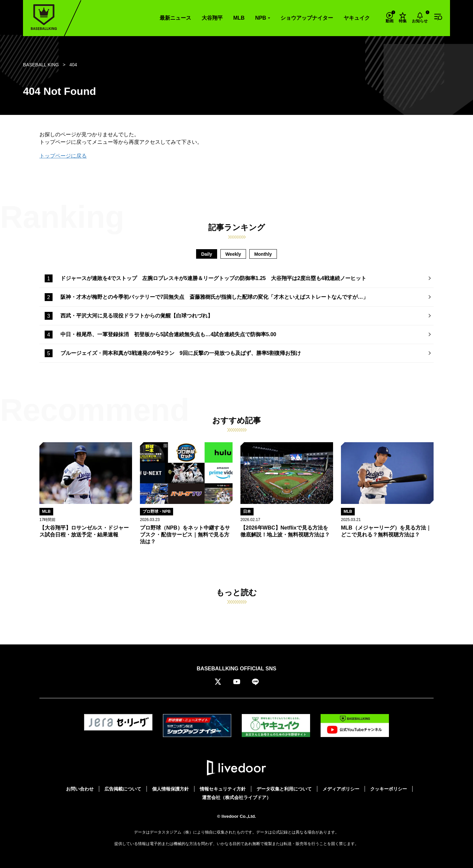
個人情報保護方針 (170, 789)
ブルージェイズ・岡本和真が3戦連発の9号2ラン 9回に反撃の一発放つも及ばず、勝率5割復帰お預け (181, 353)
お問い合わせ (80, 789)
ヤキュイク (357, 18)
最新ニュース (175, 18)
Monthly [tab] (263, 254)
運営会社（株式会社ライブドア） (236, 797)
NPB (261, 18)
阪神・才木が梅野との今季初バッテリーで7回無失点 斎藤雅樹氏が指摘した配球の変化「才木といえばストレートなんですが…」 (214, 297)
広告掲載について (123, 789)
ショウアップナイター (307, 18)
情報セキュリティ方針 (223, 789)
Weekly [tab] (233, 254)
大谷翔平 (212, 18)
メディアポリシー (341, 789)
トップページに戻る (63, 156)
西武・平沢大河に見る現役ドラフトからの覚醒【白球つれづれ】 (137, 316)
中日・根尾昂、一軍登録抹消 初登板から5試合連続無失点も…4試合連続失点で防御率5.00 (168, 334)
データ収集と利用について (284, 789)
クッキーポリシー (389, 789)
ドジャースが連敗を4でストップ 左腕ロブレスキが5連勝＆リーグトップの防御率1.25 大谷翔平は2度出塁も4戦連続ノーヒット (213, 278)
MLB (239, 18)
